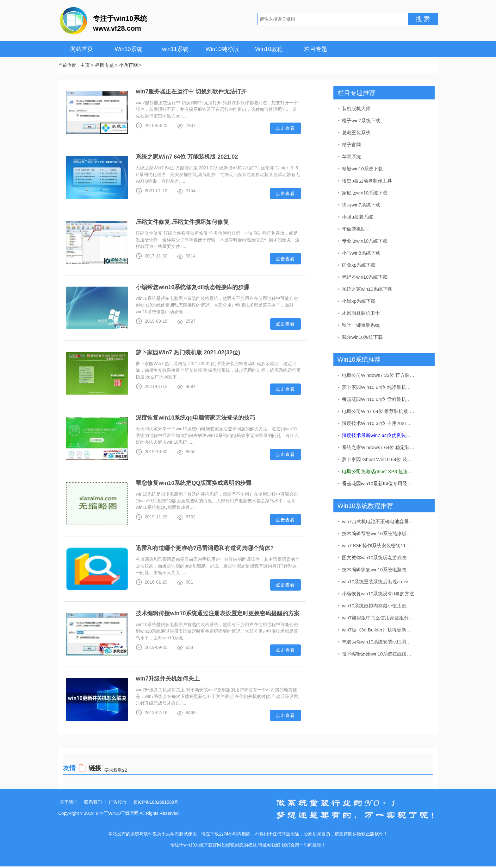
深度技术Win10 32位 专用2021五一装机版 (379, 423)
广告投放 (118, 802)
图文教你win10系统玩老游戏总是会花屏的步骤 (379, 558)
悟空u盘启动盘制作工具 (367, 181)
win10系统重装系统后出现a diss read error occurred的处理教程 (379, 582)
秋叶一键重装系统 (361, 325)
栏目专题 (316, 49)
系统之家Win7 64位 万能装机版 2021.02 (187, 157)
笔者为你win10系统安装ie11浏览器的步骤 (379, 642)
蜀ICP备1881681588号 (156, 802)
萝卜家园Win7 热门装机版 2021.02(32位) (188, 352)
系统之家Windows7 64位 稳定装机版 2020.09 (379, 447)
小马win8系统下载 (361, 253)
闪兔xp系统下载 (359, 265)
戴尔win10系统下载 (362, 337)
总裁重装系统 (356, 133)
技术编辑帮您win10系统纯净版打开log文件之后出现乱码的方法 (379, 533)
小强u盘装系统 (357, 217)
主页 (85, 65)
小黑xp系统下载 (359, 301)
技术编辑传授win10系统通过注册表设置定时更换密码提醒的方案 (218, 613)
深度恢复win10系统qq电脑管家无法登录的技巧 (195, 418)
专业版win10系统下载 (365, 241)
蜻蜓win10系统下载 (362, 169)
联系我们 (93, 802)
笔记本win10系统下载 (365, 277)
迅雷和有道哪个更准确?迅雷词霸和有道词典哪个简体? (205, 548)
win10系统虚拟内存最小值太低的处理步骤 (379, 606)
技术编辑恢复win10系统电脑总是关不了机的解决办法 (379, 570)
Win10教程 (269, 49)
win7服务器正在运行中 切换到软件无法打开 (191, 92)
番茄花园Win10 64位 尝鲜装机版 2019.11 (379, 399)
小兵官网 (128, 65)
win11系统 (175, 49)
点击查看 (285, 128)
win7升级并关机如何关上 (168, 679)
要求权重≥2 (116, 770)
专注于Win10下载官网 (117, 813)
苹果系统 (351, 157)
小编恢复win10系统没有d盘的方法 (378, 594)
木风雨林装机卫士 (361, 313)
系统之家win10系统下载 (367, 289)
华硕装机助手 (356, 229)
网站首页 (82, 49)
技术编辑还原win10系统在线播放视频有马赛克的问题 (379, 654)
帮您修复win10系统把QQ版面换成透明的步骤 (194, 483)
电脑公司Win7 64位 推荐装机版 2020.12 (379, 411)
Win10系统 (128, 49)
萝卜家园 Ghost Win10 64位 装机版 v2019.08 (379, 459)
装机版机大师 (356, 108)
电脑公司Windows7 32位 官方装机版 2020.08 (379, 375)
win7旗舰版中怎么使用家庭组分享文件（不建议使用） (379, 618)
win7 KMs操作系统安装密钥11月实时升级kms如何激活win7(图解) (379, 545)
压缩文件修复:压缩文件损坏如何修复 (182, 222)
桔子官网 (351, 145)
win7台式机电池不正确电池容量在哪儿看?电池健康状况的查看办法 (379, 521)
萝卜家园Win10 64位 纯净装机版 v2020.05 (379, 387)
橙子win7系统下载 (361, 120)
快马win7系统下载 (361, 205)
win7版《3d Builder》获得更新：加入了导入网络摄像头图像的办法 (379, 630)
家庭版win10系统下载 (365, 193)
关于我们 (69, 802)
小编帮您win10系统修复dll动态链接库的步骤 (192, 287)
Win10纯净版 (222, 49)
